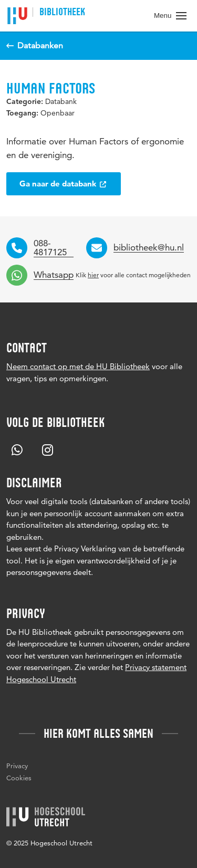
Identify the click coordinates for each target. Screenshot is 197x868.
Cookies (19, 778)
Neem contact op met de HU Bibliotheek (78, 366)
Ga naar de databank (64, 184)
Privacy (17, 766)
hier (93, 275)
